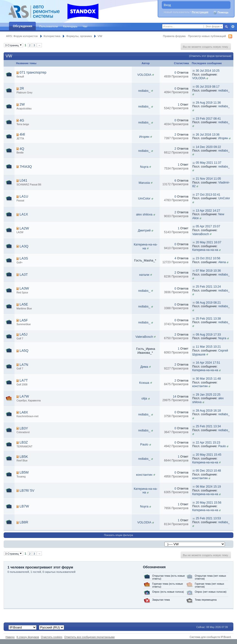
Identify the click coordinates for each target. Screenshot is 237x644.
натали (144, 275)
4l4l (22, 134)
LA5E (24, 304)
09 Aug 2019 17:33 (208, 335)
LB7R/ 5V (27, 491)
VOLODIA (144, 75)
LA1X (24, 214)
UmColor (144, 198)
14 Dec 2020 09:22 (208, 147)
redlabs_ (144, 91)
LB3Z (24, 442)
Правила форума (174, 36)
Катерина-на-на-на (146, 246)
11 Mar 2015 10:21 (208, 347)
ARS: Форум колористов (22, 36)
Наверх (10, 637)
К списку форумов (28, 637)
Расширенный (233, 27)
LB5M (24, 472)
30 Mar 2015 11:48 (208, 379)
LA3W (24, 288)
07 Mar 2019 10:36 (208, 271)
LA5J (24, 334)
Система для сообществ (205, 637)
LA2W (24, 228)
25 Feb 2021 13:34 (208, 426)
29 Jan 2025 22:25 (208, 395)
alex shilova (144, 214)
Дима (144, 367)
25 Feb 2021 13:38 (208, 319)
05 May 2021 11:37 (208, 163)
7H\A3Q (26, 167)
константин (200, 386)
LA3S (24, 258)
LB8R (24, 522)
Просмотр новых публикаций (207, 36)
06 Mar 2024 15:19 (208, 487)
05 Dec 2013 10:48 (208, 471)
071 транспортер (33, 72)
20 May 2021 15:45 (208, 455)
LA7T (24, 380)
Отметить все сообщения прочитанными (89, 637)
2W (22, 104)
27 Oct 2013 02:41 (208, 195)
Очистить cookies (52, 637)
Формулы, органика (79, 36)
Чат (85, 26)
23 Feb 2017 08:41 (208, 119)
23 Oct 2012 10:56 (208, 258)
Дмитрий (144, 230)
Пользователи (48, 26)
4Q (22, 149)
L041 (23, 180)
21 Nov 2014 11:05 (208, 179)
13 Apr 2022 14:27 (208, 211)
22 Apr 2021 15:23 (208, 443)
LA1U (24, 196)
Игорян (144, 137)
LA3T (24, 275)
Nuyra (144, 167)
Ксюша (144, 383)
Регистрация (200, 12)
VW (100, 36)
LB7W (24, 506)
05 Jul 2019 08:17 (207, 87)
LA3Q (24, 246)
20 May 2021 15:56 (208, 503)
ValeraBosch (201, 234)
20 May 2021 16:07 (208, 242)
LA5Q (24, 351)
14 (175, 397)
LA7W (24, 396)
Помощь (221, 13)
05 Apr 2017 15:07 (208, 226)
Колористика (52, 36)
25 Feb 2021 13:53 (208, 518)
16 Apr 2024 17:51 (208, 363)
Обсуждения (22, 26)
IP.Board (226, 637)
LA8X (24, 412)
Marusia (144, 183)
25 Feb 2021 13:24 (208, 287)
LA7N (24, 365)
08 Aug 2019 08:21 (208, 303)
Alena (222, 262)
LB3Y (24, 428)
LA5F (24, 320)
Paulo (144, 444)
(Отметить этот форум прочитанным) (210, 56)
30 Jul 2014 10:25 (207, 71)
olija (144, 398)
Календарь (70, 26)
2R (22, 88)
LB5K (24, 457)
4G (22, 120)
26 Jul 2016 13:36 (207, 135)
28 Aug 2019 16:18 (208, 411)
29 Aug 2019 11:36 (208, 103)
